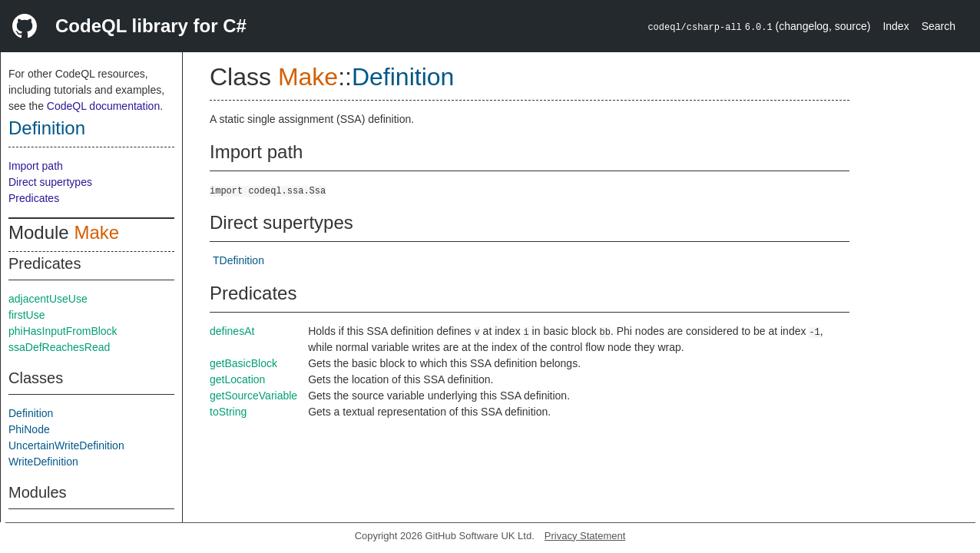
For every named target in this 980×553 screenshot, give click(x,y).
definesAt (232, 331)
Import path (36, 166)
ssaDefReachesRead (59, 347)
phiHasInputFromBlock (63, 331)
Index (896, 26)
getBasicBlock (243, 363)
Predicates (34, 198)
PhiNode (29, 429)
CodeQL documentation (103, 106)
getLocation (237, 379)
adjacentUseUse (48, 299)
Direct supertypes (50, 182)
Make (96, 232)
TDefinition (238, 260)
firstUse (26, 315)
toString (228, 412)
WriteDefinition (43, 462)
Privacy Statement (585, 536)
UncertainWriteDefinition (66, 445)
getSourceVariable (253, 396)
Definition (47, 128)
